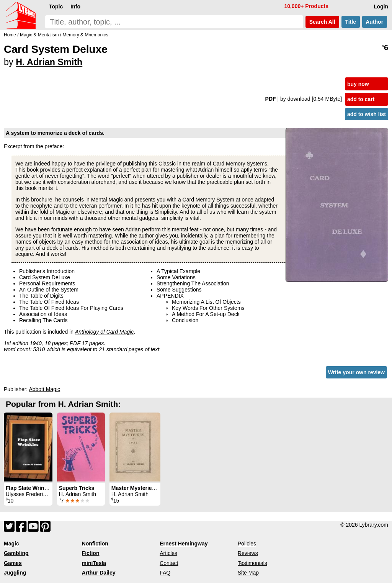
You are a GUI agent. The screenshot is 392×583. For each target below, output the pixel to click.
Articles (168, 553)
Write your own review (356, 372)
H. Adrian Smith (49, 62)
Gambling (16, 553)
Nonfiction (95, 544)
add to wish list (367, 114)
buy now (358, 84)
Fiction (91, 553)
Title (351, 22)
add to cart (361, 99)
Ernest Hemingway (184, 544)
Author (375, 22)
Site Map (248, 573)
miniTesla (94, 563)
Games (13, 563)
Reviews (248, 553)
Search (322, 22)
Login (381, 7)
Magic (11, 544)
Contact (169, 563)
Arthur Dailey (99, 573)
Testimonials (252, 563)
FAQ (165, 573)
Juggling (15, 573)
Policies (247, 544)
